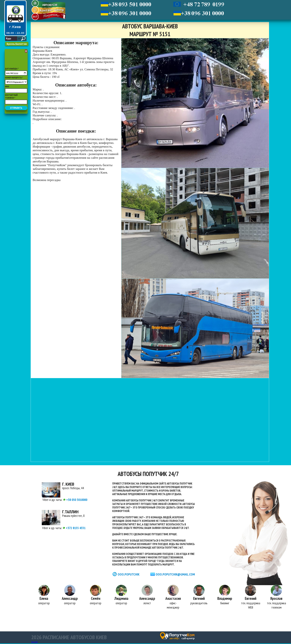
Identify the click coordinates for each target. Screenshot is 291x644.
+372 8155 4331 (74, 528)
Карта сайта (34, 642)
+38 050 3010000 (75, 500)
